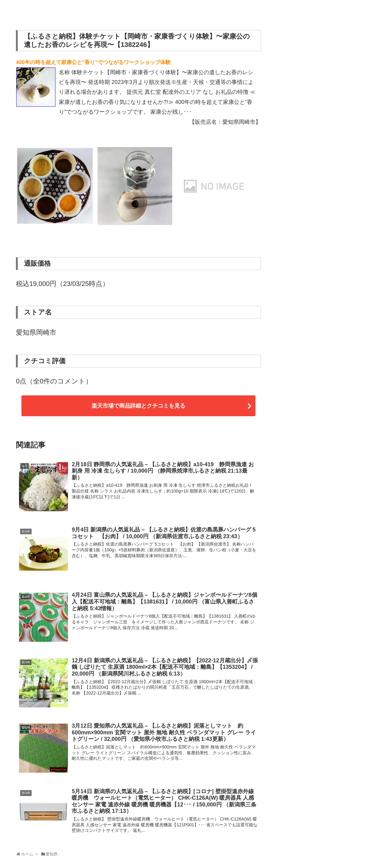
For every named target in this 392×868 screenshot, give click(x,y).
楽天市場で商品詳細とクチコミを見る (138, 406)
